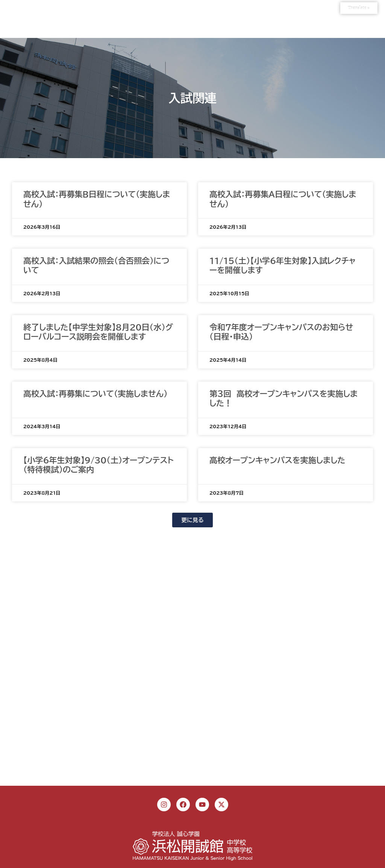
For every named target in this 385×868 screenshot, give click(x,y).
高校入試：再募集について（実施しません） (95, 394)
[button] (192, 520)
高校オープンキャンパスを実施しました (277, 460)
